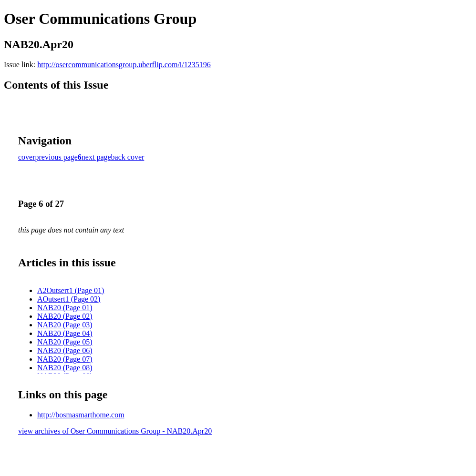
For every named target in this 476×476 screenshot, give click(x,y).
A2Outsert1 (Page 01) (71, 290)
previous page (57, 157)
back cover (128, 157)
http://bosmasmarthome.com (81, 415)
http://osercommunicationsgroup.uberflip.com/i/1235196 (124, 65)
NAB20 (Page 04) (65, 333)
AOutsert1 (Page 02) (69, 299)
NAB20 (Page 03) (65, 325)
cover (27, 157)
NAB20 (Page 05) (65, 342)
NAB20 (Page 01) (65, 308)
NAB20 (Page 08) (65, 368)
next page (96, 157)
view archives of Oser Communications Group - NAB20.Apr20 (115, 431)
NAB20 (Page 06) (65, 350)
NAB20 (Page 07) (65, 359)
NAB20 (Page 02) (65, 316)
